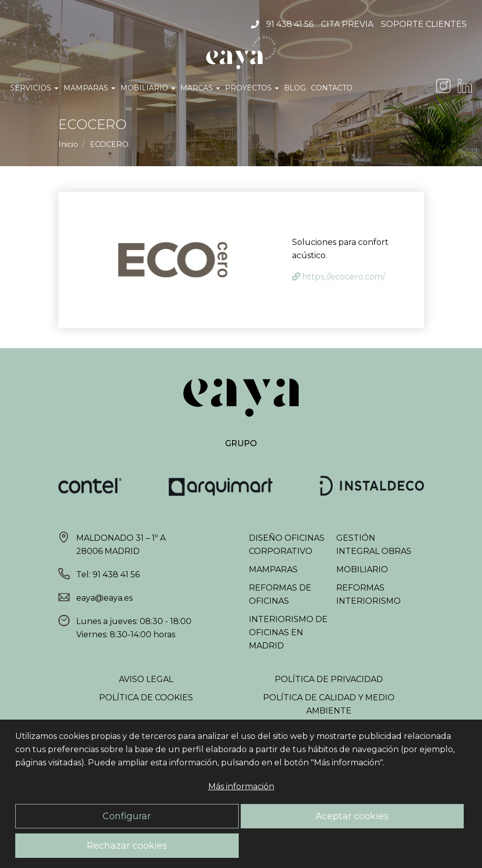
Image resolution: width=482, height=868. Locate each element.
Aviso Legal (146, 679)
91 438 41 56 (290, 24)
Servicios (34, 88)
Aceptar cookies (352, 816)
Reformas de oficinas (280, 594)
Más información (241, 786)
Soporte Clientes (424, 24)
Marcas (200, 88)
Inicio (68, 144)
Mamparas (89, 88)
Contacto (332, 88)
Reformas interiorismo (368, 594)
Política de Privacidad (329, 679)
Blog (295, 88)
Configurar (127, 816)
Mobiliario (148, 88)
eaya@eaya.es (104, 598)
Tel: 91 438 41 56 (108, 575)
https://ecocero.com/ (339, 277)
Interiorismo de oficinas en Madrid (288, 632)
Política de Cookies (146, 697)
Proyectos (252, 88)
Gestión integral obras (374, 545)
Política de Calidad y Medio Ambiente (329, 704)
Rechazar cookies (127, 845)
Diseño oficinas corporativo (287, 545)
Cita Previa (347, 24)
